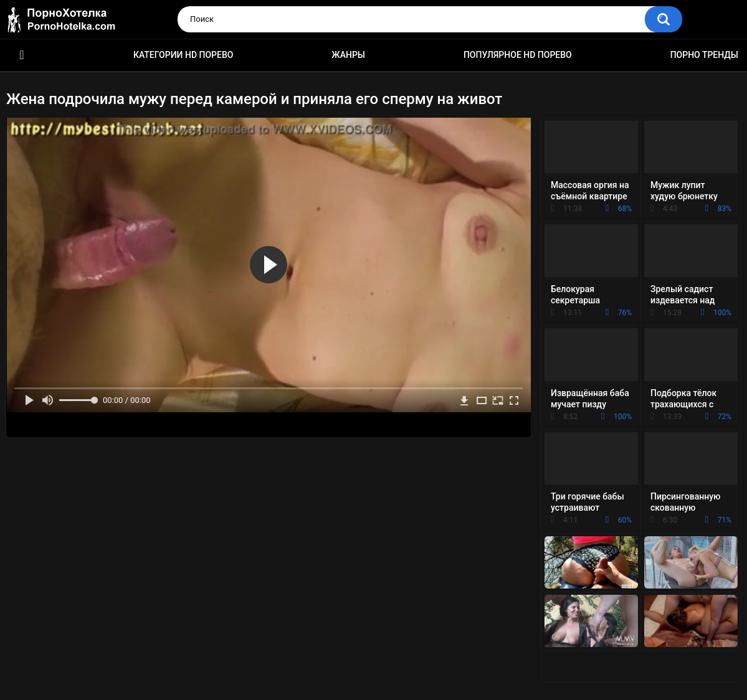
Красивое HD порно (22, 55)
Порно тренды (704, 55)
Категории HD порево (183, 55)
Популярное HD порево (518, 55)
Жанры (348, 55)
